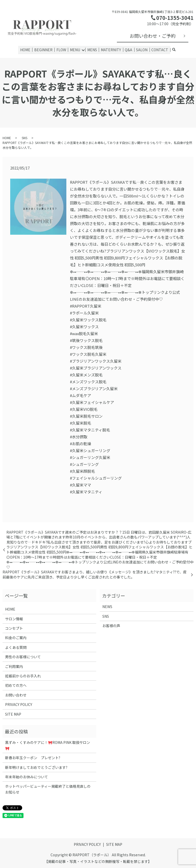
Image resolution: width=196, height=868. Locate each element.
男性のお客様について (23, 657)
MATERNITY (111, 49)
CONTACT (159, 49)
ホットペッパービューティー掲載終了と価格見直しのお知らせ (48, 789)
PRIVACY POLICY (19, 704)
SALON (141, 49)
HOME (26, 49)
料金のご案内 (16, 638)
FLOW (62, 49)
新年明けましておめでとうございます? (36, 767)
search (173, 50)
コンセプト (14, 628)
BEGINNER (44, 49)
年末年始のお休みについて (27, 777)
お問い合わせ (16, 695)
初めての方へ (16, 685)
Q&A (128, 49)
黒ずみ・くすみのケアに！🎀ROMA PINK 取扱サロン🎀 (48, 745)
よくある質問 (16, 647)
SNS (24, 137)
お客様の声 (111, 626)
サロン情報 (14, 619)
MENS (92, 49)
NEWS (107, 607)
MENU (75, 49)
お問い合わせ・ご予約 (153, 36)
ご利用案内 (14, 666)
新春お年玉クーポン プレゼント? (33, 758)
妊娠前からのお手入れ (23, 676)
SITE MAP (13, 714)
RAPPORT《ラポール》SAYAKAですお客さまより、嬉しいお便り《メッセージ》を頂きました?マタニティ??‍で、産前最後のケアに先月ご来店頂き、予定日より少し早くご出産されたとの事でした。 (95, 575)
